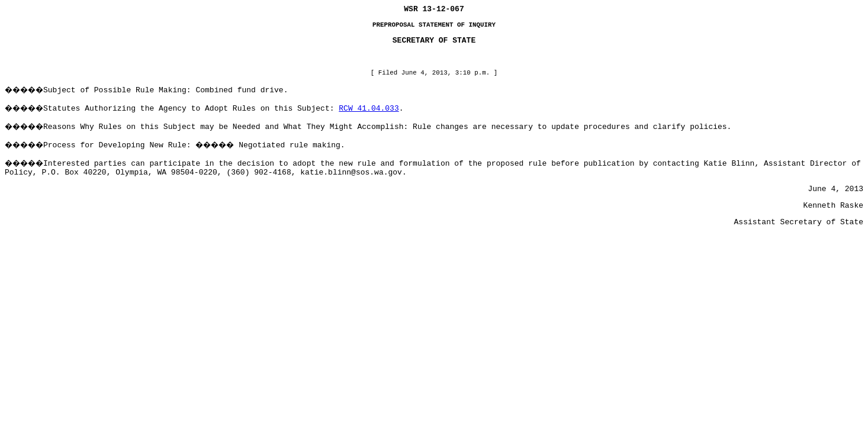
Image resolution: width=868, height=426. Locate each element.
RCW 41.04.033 (369, 109)
